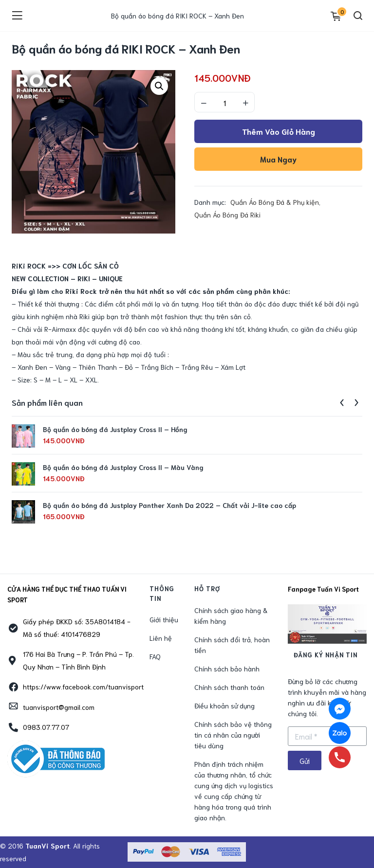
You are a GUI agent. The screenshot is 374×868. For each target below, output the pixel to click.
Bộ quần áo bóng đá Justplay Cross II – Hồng (115, 429)
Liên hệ (161, 638)
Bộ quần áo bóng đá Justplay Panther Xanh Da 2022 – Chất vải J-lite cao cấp (169, 505)
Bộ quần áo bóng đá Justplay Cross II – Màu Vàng (123, 467)
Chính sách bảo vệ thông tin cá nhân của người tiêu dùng (233, 735)
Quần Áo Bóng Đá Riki (227, 215)
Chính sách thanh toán (229, 687)
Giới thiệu (164, 619)
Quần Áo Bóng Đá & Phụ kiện (275, 202)
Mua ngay (278, 159)
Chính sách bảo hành (227, 669)
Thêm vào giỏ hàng (279, 131)
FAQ (155, 656)
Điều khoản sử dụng (224, 705)
